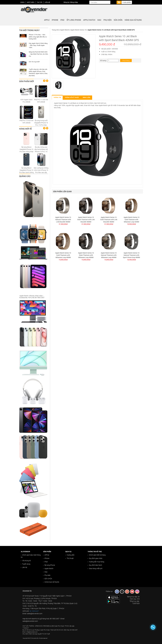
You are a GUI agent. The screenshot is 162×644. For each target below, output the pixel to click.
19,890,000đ (63, 260)
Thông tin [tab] (57, 97)
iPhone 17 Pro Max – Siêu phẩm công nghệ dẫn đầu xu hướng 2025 (38, 37)
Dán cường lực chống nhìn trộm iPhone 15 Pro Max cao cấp (41, 170)
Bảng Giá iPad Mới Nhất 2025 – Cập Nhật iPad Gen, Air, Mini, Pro (38, 54)
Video (22, 2)
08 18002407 (34, 611)
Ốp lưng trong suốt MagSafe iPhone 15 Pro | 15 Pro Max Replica (41, 124)
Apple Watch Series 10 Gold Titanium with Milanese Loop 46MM (63, 255)
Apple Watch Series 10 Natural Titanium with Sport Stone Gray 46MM (131, 255)
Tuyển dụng (26, 564)
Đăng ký (66, 2)
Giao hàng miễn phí (95, 568)
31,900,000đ (63, 224)
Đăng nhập (74, 2)
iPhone (55, 20)
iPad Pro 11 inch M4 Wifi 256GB (41, 101)
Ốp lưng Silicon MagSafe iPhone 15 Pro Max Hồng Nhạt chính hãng (26, 150)
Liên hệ (47, 2)
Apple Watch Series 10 (78, 30)
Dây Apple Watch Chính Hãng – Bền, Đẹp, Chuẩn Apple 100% (38, 45)
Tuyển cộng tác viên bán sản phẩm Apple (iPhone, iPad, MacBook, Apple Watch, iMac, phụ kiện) (38, 72)
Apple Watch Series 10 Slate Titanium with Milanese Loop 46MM (86, 255)
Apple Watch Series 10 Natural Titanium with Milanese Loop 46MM (109, 255)
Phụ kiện (107, 20)
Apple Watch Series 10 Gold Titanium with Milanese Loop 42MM (132, 219)
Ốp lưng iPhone (74, 20)
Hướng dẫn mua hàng (96, 562)
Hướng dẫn (70, 555)
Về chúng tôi (26, 561)
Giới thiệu (31, 2)
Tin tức (40, 2)
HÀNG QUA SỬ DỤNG (133, 20)
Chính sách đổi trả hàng (97, 555)
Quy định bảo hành (95, 565)
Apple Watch (89, 20)
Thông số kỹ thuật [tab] (72, 97)
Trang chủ (55, 30)
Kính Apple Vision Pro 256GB (26, 101)
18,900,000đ (131, 224)
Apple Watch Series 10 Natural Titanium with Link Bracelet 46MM (63, 219)
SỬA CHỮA (118, 20)
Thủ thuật (69, 558)
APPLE (47, 20)
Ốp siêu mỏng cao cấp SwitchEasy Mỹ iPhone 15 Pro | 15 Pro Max (41, 150)
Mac (99, 20)
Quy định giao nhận (95, 558)
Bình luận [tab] (86, 97)
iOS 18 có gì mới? (34, 62)
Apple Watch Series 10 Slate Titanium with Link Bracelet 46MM (86, 219)
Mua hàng (126, 60)
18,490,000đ (131, 260)
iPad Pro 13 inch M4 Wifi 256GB (26, 122)
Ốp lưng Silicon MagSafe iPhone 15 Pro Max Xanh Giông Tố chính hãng (26, 171)
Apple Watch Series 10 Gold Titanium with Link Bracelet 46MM (109, 219)
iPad (62, 20)
